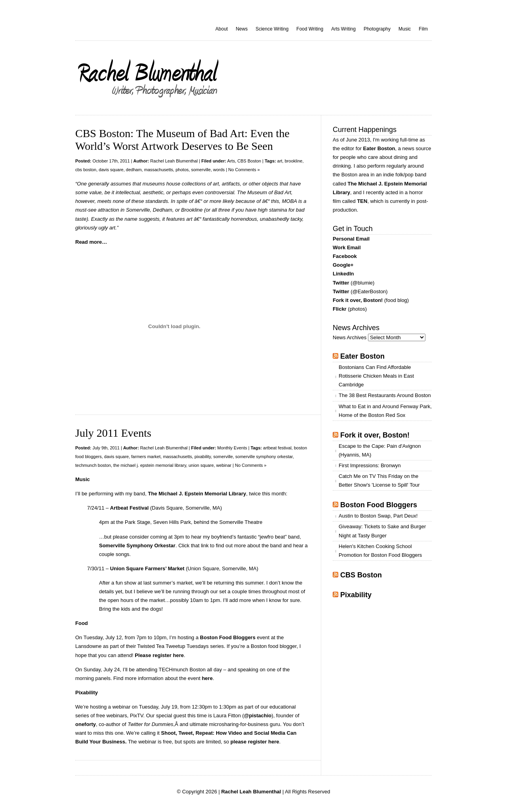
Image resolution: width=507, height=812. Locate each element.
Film (423, 29)
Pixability (356, 595)
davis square (111, 170)
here (207, 678)
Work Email (347, 247)
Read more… (91, 242)
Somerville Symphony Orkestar (137, 545)
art (280, 161)
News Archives (350, 337)
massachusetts (159, 170)
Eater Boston (379, 148)
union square (201, 465)
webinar (224, 465)
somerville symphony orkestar (264, 457)
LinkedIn (343, 274)
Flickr (340, 309)
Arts (231, 161)
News (242, 29)
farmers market (146, 457)
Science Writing (272, 29)
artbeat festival (277, 448)
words (219, 170)
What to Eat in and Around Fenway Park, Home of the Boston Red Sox (385, 411)
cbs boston (86, 170)
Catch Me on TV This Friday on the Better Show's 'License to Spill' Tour (379, 481)
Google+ (343, 265)
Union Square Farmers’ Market (147, 568)
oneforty (86, 724)
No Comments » (244, 170)
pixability (203, 457)
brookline (294, 161)
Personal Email (351, 239)
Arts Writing (343, 29)
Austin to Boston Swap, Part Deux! (378, 516)
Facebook (345, 256)
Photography (377, 29)
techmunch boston (93, 465)
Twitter (341, 283)
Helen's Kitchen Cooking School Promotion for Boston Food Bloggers (380, 551)
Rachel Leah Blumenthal (174, 161)
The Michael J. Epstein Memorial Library (197, 494)
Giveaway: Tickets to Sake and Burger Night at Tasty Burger (382, 531)
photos (182, 170)
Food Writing (310, 29)
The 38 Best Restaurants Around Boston (385, 395)
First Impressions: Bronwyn (370, 465)
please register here (255, 742)
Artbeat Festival (130, 508)
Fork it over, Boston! (358, 300)
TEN (362, 201)
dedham (134, 170)
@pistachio (258, 716)
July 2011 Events (113, 433)
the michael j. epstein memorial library (150, 465)
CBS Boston (249, 161)
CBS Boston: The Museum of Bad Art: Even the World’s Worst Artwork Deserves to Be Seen (182, 140)
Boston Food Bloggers (228, 637)
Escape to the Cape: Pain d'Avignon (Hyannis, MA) (380, 450)
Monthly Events (232, 448)
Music (405, 29)
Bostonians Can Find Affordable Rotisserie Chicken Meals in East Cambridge (376, 376)
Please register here (159, 655)
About (222, 29)
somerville (201, 170)
